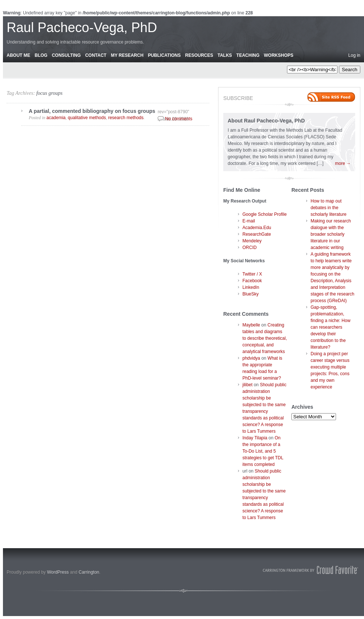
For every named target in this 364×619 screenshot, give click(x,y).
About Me (18, 55)
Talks (225, 55)
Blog (41, 55)
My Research (127, 55)
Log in (354, 55)
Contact (96, 55)
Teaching (248, 55)
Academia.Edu (257, 228)
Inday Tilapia (255, 438)
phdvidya (251, 358)
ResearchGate (257, 234)
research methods (126, 118)
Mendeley (252, 241)
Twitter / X (252, 274)
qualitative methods (87, 118)
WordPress (58, 572)
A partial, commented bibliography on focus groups (92, 111)
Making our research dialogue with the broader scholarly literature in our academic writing (331, 234)
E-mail (249, 221)
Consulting (66, 55)
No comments (179, 119)
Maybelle (251, 325)
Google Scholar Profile (265, 214)
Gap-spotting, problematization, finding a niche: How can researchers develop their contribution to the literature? (330, 327)
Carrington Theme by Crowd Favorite (311, 570)
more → (343, 163)
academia (56, 118)
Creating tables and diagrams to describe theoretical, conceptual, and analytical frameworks (265, 338)
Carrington (89, 572)
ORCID (250, 248)
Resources (199, 55)
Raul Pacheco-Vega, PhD (82, 27)
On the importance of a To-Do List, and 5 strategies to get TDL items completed (263, 451)
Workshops (279, 55)
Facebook (252, 281)
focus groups (49, 93)
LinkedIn (251, 287)
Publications (164, 55)
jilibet (247, 385)
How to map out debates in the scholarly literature (328, 208)
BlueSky (251, 294)
